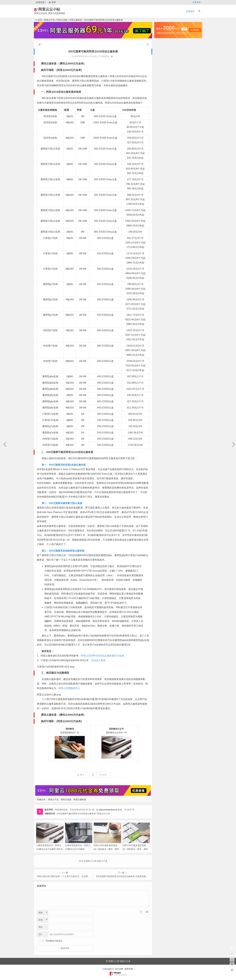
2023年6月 (162, 194)
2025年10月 (162, 76)
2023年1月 (162, 215)
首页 (39, 20)
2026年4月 (162, 50)
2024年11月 (162, 122)
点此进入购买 (98, 660)
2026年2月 (162, 59)
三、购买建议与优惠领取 (55, 673)
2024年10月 (162, 126)
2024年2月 (162, 160)
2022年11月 (162, 223)
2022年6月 (162, 244)
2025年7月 (162, 88)
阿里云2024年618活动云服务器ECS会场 (102, 656)
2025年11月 (162, 72)
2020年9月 (162, 324)
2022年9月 (162, 232)
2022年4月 (162, 253)
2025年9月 (162, 80)
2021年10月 (162, 278)
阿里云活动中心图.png (49, 695)
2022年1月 (162, 265)
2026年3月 (162, 55)
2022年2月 (162, 261)
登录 (52, 2)
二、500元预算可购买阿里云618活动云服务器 (67, 452)
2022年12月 (162, 219)
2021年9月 (162, 282)
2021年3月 (162, 303)
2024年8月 (162, 135)
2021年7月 (162, 286)
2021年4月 (162, 299)
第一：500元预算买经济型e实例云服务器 (64, 465)
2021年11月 (162, 274)
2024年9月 (162, 131)
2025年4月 (162, 101)
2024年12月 (162, 118)
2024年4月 (162, 152)
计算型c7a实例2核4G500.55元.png (56, 667)
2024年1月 (162, 164)
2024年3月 (162, 156)
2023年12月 (162, 168)
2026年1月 (162, 63)
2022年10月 (162, 227)
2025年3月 (162, 105)
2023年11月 (162, 173)
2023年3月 (162, 206)
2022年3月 (162, 257)
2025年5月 (162, 97)
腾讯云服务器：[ (50, 64)
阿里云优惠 (62, 20)
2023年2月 (162, 211)
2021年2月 (162, 308)
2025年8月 (162, 84)
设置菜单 (197, 2)
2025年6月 (162, 93)
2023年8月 (162, 185)
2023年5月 (162, 198)
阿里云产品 (49, 20)
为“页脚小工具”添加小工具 (118, 961)
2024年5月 (162, 147)
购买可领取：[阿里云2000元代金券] (61, 70)
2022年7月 (162, 240)
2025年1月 (162, 114)
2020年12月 (162, 316)
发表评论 (104, 56)
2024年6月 (162, 143)
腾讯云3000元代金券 (72, 64)
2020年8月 (162, 329)
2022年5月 (162, 249)
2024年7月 (162, 139)
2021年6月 (162, 291)
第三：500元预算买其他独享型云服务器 (63, 551)
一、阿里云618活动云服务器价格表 (61, 92)
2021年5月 (162, 295)
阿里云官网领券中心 (69, 688)
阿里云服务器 (76, 20)
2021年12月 (162, 270)
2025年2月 (162, 109)
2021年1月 (162, 312)
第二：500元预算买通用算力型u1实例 (62, 503)
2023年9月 (162, 181)
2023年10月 (162, 177)
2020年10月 (162, 320)
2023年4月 (162, 202)
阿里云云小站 (54, 9)
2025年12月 (162, 67)
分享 (103, 775)
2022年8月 (162, 236)
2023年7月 (162, 190)
